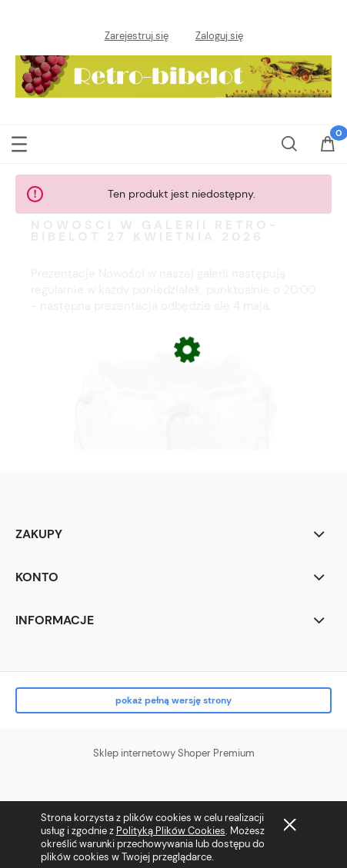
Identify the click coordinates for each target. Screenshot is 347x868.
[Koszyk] (328, 153)
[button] (19, 142)
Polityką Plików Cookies (171, 831)
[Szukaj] (289, 142)
